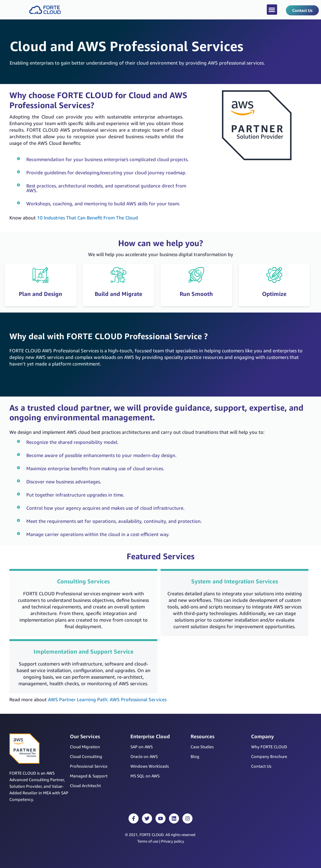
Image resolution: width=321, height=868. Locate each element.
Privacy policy (173, 841)
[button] (272, 10)
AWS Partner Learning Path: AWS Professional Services (107, 699)
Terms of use (148, 841)
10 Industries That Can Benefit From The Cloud (87, 218)
